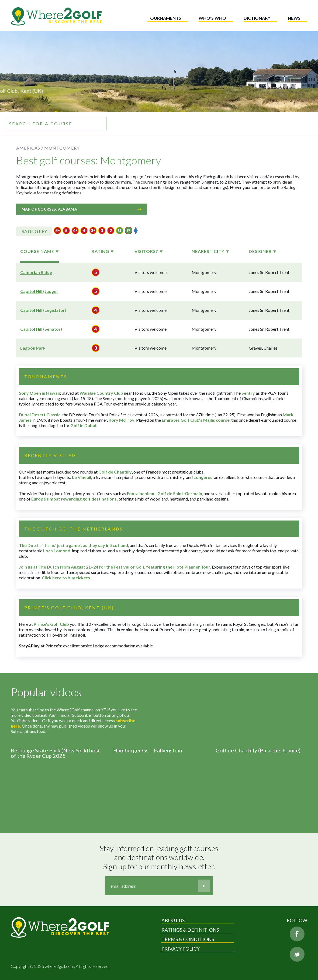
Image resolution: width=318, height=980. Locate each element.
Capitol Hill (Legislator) (43, 310)
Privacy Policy (181, 949)
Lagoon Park (33, 348)
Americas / (30, 148)
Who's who (212, 18)
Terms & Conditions (188, 939)
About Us (173, 920)
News (294, 18)
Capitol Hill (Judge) (39, 291)
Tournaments (164, 18)
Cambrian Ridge (36, 272)
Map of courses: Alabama (82, 209)
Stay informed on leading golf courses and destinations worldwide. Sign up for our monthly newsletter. (160, 857)
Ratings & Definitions (190, 930)
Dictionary (257, 18)
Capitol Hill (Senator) (41, 329)
